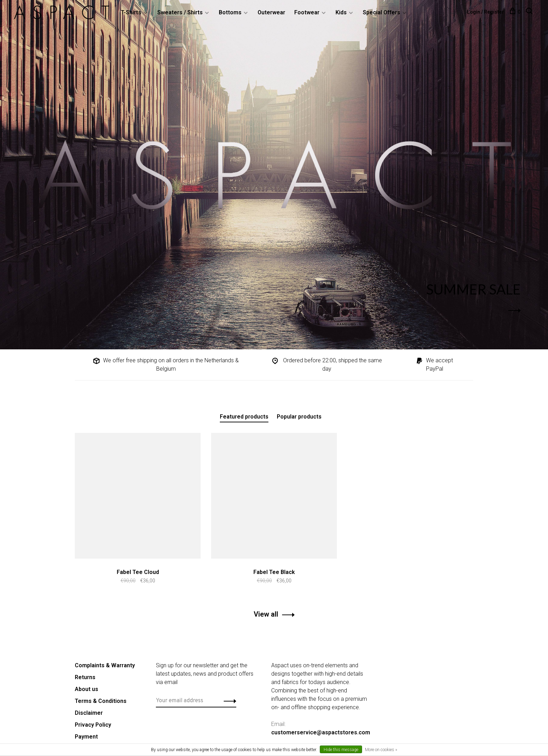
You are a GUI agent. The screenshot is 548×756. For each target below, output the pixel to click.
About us (86, 689)
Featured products (244, 417)
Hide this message (341, 750)
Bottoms (230, 12)
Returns (85, 677)
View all (266, 614)
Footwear (307, 12)
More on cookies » (381, 750)
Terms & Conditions (101, 701)
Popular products (299, 417)
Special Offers (381, 12)
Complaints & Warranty (105, 665)
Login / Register (485, 12)
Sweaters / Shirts (180, 12)
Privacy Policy (93, 725)
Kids (341, 12)
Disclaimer (89, 713)
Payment (86, 737)
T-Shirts (131, 12)
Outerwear (271, 12)
